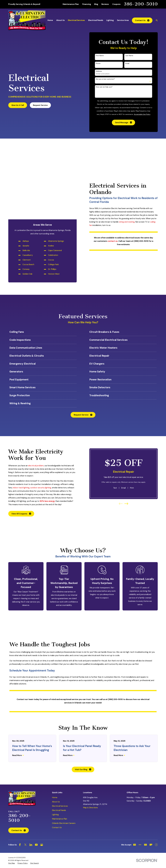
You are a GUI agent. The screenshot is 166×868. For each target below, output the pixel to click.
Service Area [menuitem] (123, 20)
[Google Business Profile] (42, 781)
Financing (87, 4)
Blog (96, 4)
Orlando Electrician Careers (64, 760)
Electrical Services (60, 743)
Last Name (129, 56)
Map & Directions (90, 744)
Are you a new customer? (105, 79)
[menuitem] (12, 800)
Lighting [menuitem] (110, 20)
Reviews (105, 4)
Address (99, 71)
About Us (56, 738)
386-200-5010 (141, 4)
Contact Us (142, 20)
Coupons (116, 4)
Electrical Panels (59, 747)
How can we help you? (104, 87)
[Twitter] (25, 781)
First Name (100, 56)
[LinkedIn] (31, 781)
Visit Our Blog (83, 706)
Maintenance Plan (71, 4)
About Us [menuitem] (60, 20)
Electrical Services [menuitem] (76, 20)
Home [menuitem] (50, 20)
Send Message (124, 122)
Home (55, 734)
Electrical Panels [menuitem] (96, 20)
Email (127, 63)
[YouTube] (36, 781)
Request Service (40, 105)
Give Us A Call (18, 105)
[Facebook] (20, 781)
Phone (98, 63)
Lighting (55, 751)
